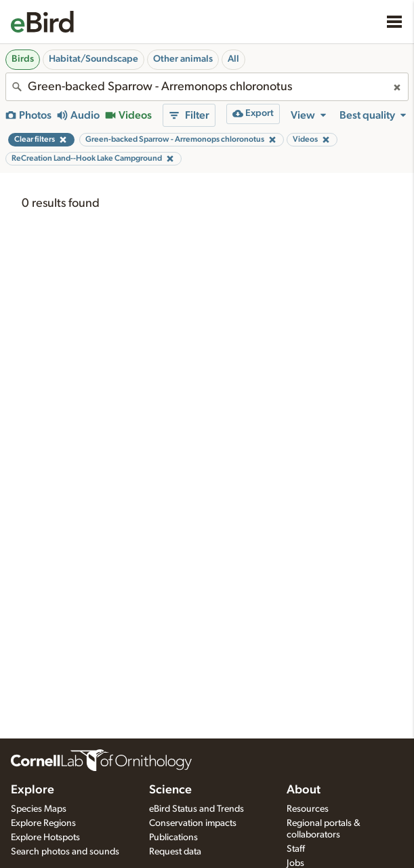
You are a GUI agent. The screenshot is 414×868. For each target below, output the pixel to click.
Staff (296, 849)
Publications (173, 837)
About (304, 790)
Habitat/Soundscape (94, 59)
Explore (33, 790)
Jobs (295, 863)
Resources (308, 809)
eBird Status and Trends (196, 809)
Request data (175, 852)
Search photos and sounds (65, 852)
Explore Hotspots (45, 837)
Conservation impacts (193, 823)
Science (170, 790)
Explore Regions (43, 823)
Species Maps (39, 809)
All (233, 59)
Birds (23, 59)
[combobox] (207, 87)
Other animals (183, 59)
